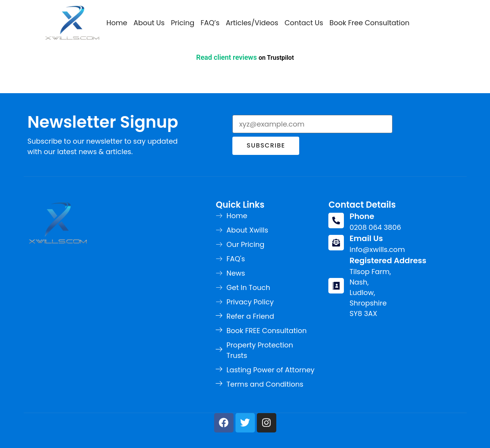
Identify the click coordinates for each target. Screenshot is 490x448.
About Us (149, 23)
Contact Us (304, 23)
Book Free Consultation (370, 23)
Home (117, 23)
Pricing (183, 23)
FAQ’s (210, 23)
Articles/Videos (252, 23)
